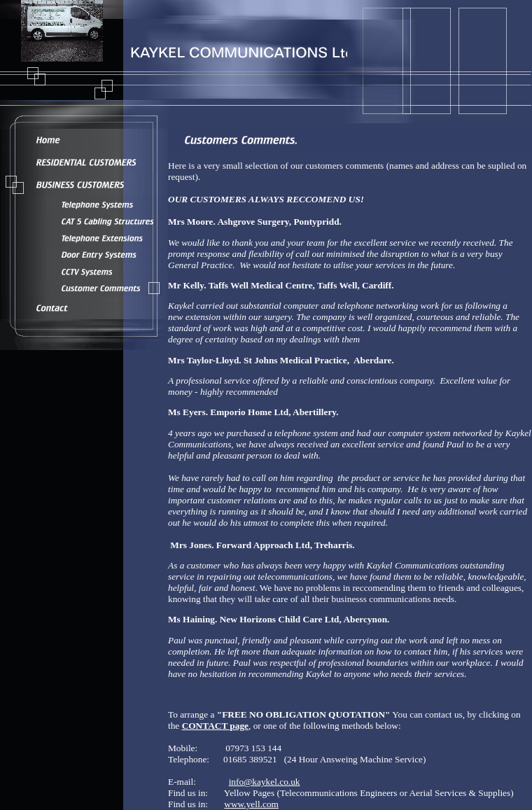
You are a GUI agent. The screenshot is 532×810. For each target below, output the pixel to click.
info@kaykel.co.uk (265, 782)
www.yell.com (251, 804)
